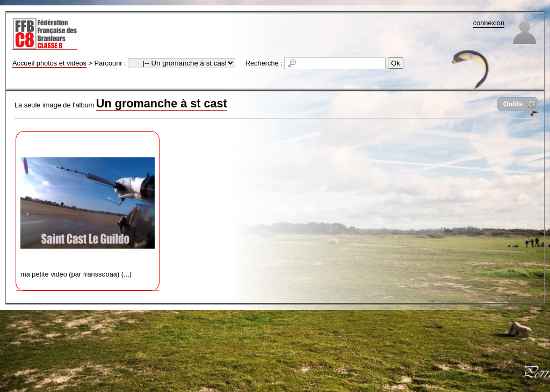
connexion (489, 23)
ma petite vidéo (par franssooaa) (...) (88, 207)
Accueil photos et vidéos (49, 63)
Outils (513, 104)
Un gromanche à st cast (162, 103)
